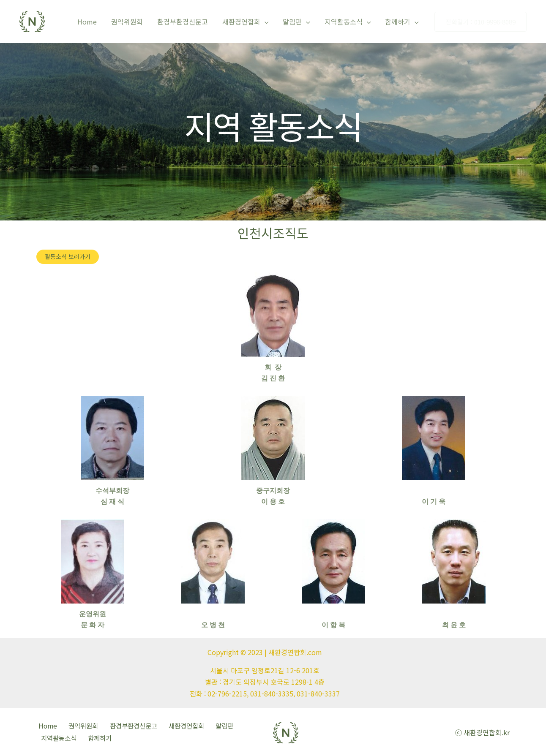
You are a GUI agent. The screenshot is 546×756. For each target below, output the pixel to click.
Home (93, 22)
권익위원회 (132, 22)
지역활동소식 (349, 22)
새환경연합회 (248, 22)
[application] (268, 22)
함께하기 (402, 22)
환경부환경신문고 (186, 22)
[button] (68, 257)
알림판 (299, 22)
